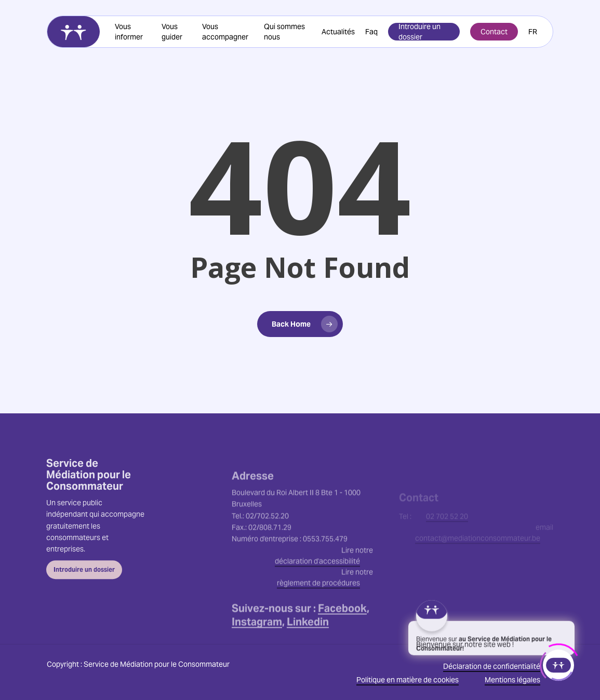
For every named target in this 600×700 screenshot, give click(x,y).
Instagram (257, 650)
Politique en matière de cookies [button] (408, 680)
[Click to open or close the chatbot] (558, 663)
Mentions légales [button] (512, 680)
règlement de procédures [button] (318, 611)
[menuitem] (533, 32)
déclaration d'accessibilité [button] (317, 589)
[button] (84, 586)
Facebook (342, 636)
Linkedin (308, 650)
